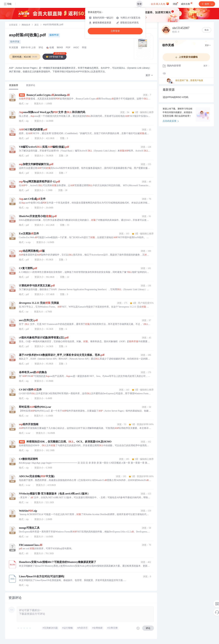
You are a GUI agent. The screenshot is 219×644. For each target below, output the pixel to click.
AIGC (76, 48)
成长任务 (187, 3)
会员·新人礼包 (160, 4)
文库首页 (13, 25)
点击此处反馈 (171, 121)
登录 (139, 4)
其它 (37, 25)
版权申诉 (54, 35)
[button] (149, 75)
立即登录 (115, 31)
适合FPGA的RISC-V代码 (176, 97)
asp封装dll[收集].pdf (28, 35)
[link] (13, 25)
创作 (207, 4)
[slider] (24, 628)
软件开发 (15, 42)
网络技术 (26, 25)
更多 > (208, 45)
